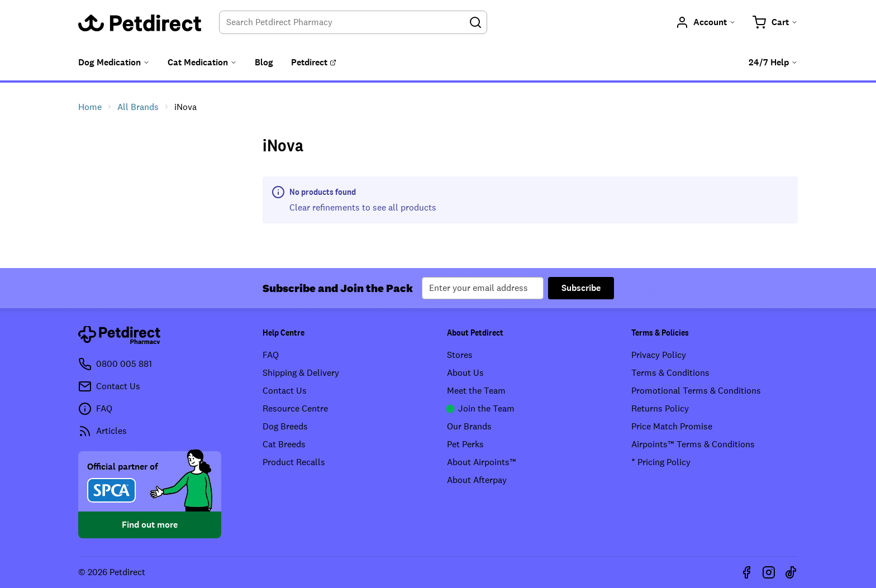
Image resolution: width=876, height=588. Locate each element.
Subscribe (581, 288)
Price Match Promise (672, 426)
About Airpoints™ (482, 462)
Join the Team (481, 408)
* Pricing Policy (661, 462)
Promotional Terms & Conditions (696, 391)
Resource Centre (295, 408)
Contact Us (285, 391)
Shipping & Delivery (301, 373)
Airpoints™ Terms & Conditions (693, 444)
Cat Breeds (284, 444)
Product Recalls (294, 462)
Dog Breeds (285, 426)
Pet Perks (465, 444)
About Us (465, 373)
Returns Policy (660, 408)
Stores (460, 355)
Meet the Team (476, 391)
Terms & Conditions (670, 373)
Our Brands (469, 426)
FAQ (271, 355)
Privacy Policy (659, 355)
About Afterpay (477, 480)
